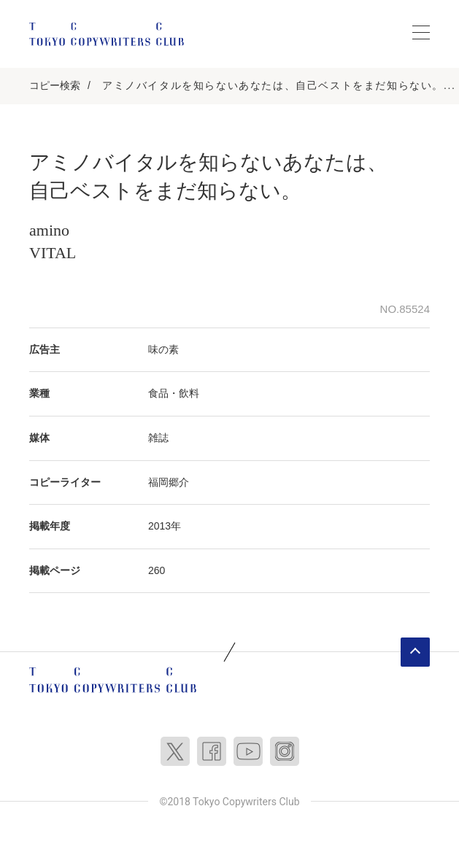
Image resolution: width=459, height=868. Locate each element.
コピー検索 (55, 85)
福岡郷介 (169, 482)
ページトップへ (415, 652)
